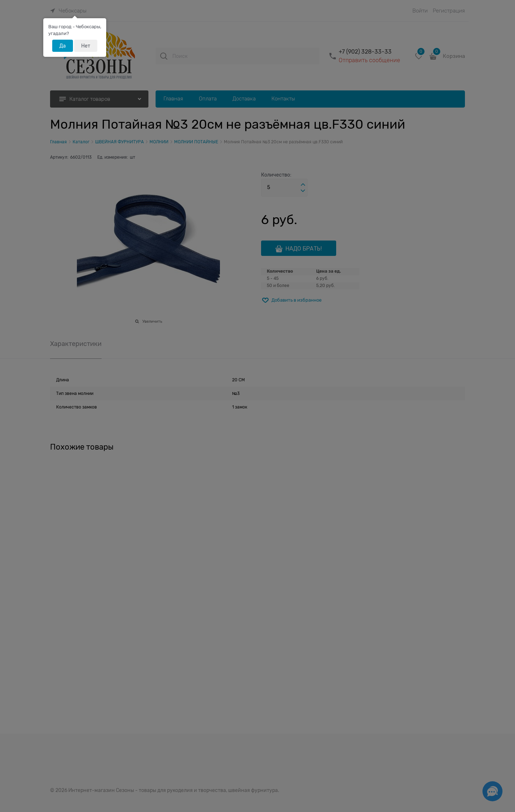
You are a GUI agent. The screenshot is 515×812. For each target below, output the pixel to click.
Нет (86, 46)
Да (63, 46)
